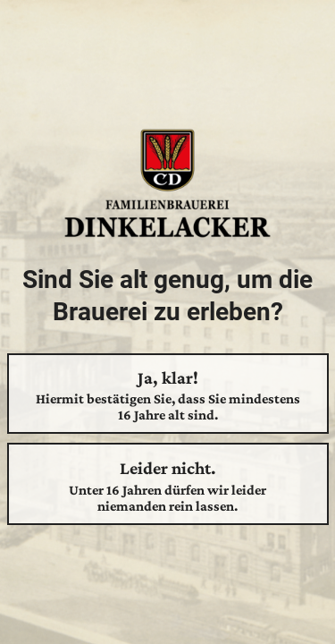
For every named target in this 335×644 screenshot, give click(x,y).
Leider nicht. (168, 486)
